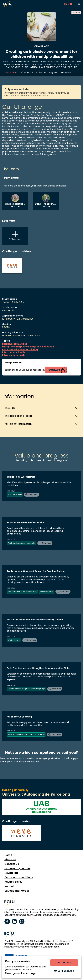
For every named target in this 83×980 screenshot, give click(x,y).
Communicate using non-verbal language (26, 689)
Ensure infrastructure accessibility (22, 592)
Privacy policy (13, 882)
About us (10, 859)
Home (8, 855)
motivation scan (19, 758)
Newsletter (11, 873)
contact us (56, 370)
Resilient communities (15, 344)
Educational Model (17, 891)
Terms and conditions (19, 877)
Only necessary (64, 971)
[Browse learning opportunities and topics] (79, 4)
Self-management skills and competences (26, 734)
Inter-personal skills (14, 352)
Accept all (64, 962)
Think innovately (15, 495)
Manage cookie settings (21, 973)
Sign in (68, 4)
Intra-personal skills (14, 355)
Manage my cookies (17, 868)
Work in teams (14, 640)
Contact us (12, 864)
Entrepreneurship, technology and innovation (28, 347)
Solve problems (47, 592)
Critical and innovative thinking (20, 350)
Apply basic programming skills (21, 543)
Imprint (9, 886)
